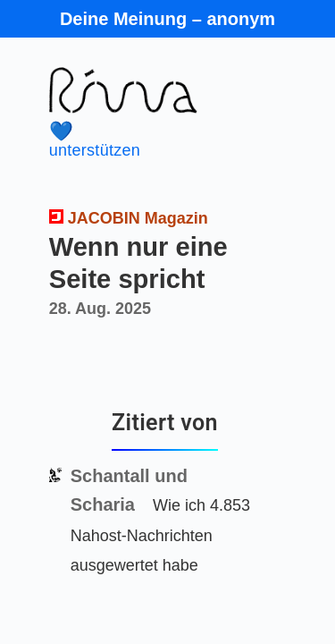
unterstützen (153, 140)
